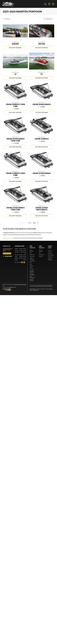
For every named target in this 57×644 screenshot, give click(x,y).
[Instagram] (24, 262)
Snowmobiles (32, 261)
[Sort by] (49, 19)
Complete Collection (32, 280)
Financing (41, 256)
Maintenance (50, 257)
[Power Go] (15, 290)
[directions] (49, 4)
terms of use (36, 290)
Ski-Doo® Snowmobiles (32, 274)
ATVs (31, 253)
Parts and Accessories (50, 259)
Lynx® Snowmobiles (32, 277)
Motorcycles (32, 256)
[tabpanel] (20, 254)
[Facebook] (22, 262)
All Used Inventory (41, 251)
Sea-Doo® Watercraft (32, 272)
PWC (31, 263)
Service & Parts (51, 255)
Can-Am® (32, 269)
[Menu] (53, 4)
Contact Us (50, 250)
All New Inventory (32, 251)
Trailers (31, 268)
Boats (31, 264)
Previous (22, 223)
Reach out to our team (8, 238)
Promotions (50, 254)
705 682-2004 (7, 256)
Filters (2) (7, 19)
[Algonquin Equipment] (8, 4)
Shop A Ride (11, 287)
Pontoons (32, 266)
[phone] (45, 4)
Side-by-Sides (32, 255)
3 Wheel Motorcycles (32, 259)
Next (36, 223)
